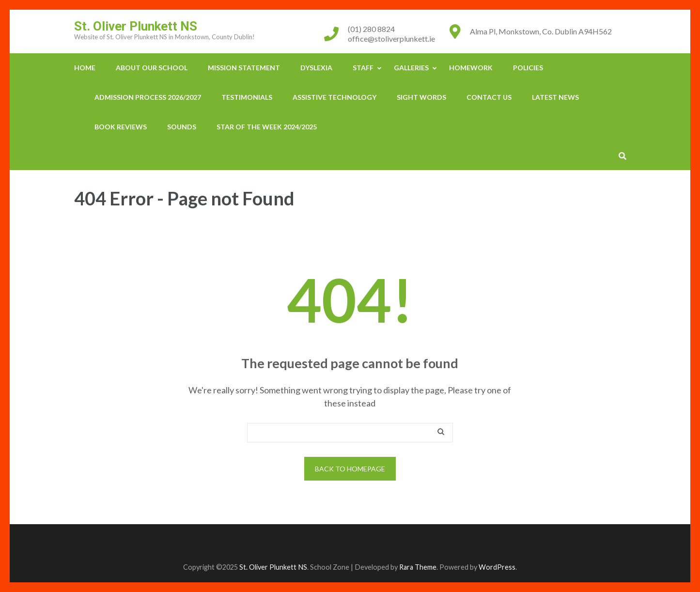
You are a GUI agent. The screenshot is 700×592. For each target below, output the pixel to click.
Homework (471, 68)
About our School (152, 68)
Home (85, 68)
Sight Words (421, 97)
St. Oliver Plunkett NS (136, 26)
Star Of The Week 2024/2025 (267, 127)
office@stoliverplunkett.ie (391, 39)
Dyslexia (316, 68)
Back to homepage (350, 469)
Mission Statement (244, 68)
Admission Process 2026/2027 (148, 97)
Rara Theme (418, 567)
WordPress (497, 567)
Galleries (411, 68)
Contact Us (489, 97)
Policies (528, 68)
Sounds (182, 127)
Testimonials (247, 97)
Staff (363, 68)
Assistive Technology (334, 97)
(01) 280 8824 (371, 29)
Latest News (555, 97)
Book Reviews (121, 127)
